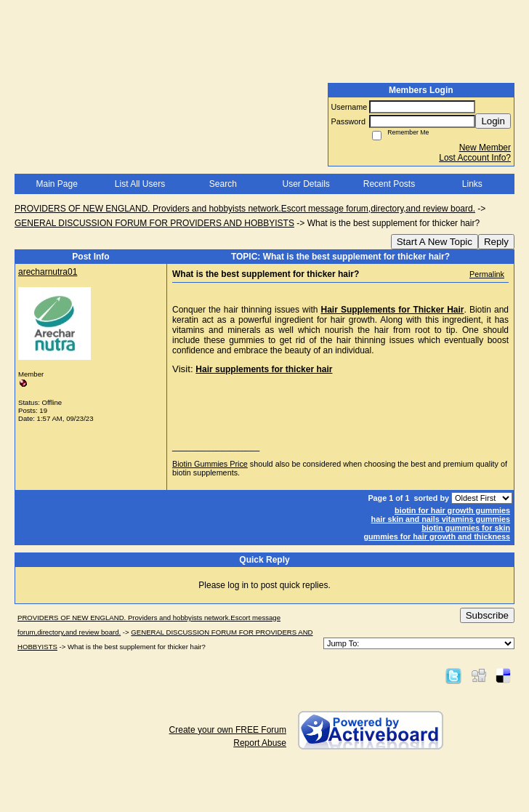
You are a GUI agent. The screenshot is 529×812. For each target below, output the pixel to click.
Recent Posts (389, 184)
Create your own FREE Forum (228, 730)
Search (223, 184)
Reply (496, 242)
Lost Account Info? (475, 158)
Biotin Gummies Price (210, 464)
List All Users (140, 184)
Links (472, 184)
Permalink (487, 274)
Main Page (56, 184)
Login (493, 121)
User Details (306, 184)
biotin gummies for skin (466, 528)
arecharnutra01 (48, 272)
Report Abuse (260, 743)
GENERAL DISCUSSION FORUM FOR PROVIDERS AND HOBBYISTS (154, 223)
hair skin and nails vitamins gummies (441, 519)
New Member (485, 148)
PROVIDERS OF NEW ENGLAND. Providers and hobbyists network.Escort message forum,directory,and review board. (245, 209)
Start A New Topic (435, 242)
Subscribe (487, 615)
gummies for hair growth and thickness (437, 536)
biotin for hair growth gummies (452, 510)
